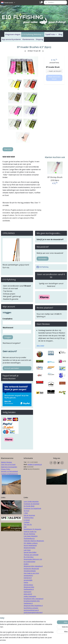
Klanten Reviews (6, 462)
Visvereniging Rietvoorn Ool (33, 559)
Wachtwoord (8, 328)
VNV (25, 527)
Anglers (26, 564)
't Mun (26, 513)
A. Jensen (27, 520)
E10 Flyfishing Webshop (33, 34)
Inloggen (8, 337)
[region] (20, 626)
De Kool (26, 511)
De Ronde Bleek (29, 506)
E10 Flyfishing (43, 267)
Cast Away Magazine (31, 536)
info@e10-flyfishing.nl (35, 464)
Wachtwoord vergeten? (12, 343)
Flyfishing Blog (29, 518)
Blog (60, 34)
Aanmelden (43, 259)
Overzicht (8, 149)
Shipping (39, 39)
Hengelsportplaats (30, 571)
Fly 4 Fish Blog (29, 557)
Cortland (27, 522)
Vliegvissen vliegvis (13, 34)
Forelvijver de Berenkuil (31, 504)
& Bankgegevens (12, 474)
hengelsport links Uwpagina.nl (33, 599)
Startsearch (27, 592)
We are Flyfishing (29, 534)
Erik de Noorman (29, 515)
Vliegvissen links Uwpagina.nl (33, 566)
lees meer (40, 346)
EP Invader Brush (53, 67)
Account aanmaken (12, 368)
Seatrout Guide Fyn (30, 532)
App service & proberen (11, 39)
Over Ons (4, 464)
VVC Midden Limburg (31, 543)
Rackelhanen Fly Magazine (32, 529)
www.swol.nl (28, 594)
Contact (4, 474)
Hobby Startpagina (30, 596)
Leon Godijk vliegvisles (31, 501)
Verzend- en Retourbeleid (9, 471)
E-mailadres (8, 319)
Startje (26, 582)
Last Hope (27, 550)
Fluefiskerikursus (29, 538)
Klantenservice (28, 39)
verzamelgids (28, 580)
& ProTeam (11, 464)
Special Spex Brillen (30, 552)
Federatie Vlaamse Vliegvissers (34, 541)
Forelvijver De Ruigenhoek (32, 508)
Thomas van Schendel (31, 555)
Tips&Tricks (51, 34)
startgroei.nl (28, 578)
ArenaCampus (28, 585)
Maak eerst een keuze (54, 78)
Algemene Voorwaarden (9, 467)
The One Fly (28, 524)
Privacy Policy (6, 469)
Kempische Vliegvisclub (31, 569)
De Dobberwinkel (29, 562)
